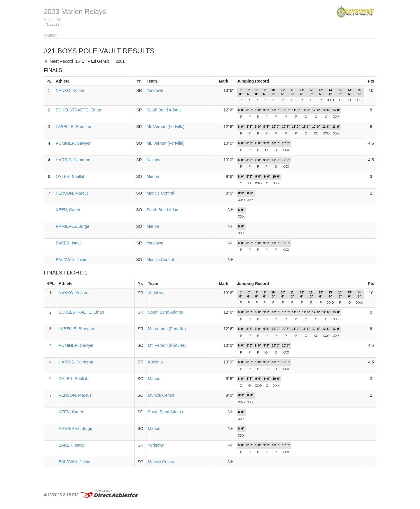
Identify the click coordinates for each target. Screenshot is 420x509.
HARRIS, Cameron (73, 160)
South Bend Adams (164, 110)
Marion (153, 176)
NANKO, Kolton (70, 90)
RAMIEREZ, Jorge (72, 226)
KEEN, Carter (68, 210)
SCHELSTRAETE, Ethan (78, 110)
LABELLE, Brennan (73, 127)
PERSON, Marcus (72, 193)
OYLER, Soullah (71, 176)
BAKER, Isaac (69, 243)
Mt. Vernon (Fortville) (165, 127)
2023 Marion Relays (75, 12)
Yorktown (155, 90)
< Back (50, 35)
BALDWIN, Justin (71, 260)
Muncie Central (160, 193)
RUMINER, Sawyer (73, 143)
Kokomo (154, 160)
